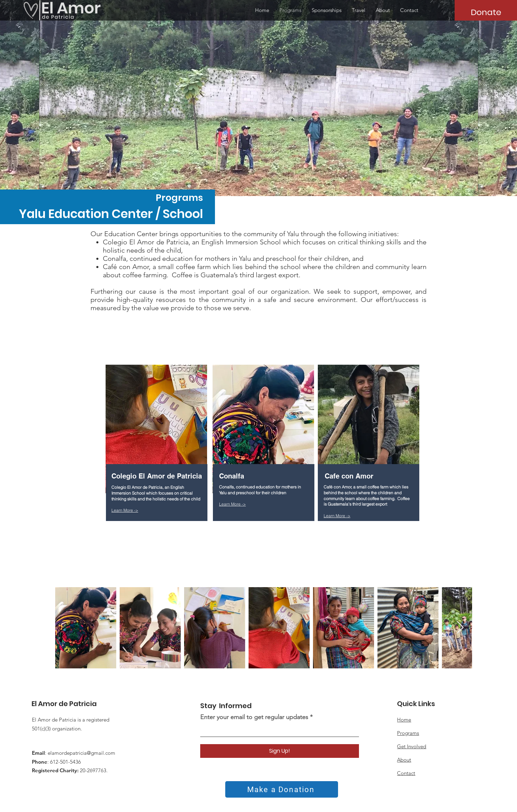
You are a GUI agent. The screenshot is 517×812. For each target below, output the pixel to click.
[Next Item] (460, 628)
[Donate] (486, 12)
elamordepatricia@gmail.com (81, 753)
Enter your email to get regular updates (255, 717)
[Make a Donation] (282, 789)
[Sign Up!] (280, 751)
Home (404, 720)
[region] (157, 467)
